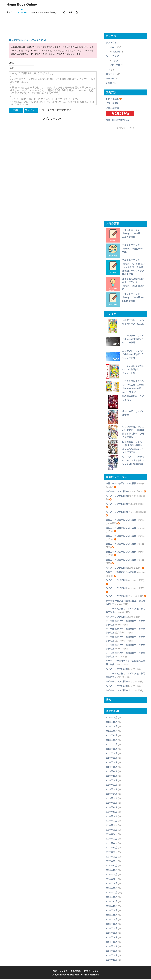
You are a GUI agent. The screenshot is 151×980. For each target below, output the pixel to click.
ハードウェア (112, 57)
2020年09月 (112, 759)
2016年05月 (112, 884)
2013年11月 (112, 960)
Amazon (110, 79)
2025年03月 (112, 727)
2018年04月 (112, 835)
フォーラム (23, 13)
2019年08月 (112, 781)
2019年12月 (112, 772)
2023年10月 (112, 736)
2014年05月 (112, 942)
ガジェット (111, 75)
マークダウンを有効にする (55, 111)
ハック (115, 61)
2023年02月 (112, 745)
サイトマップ (91, 971)
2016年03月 (112, 889)
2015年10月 (112, 907)
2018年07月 (112, 821)
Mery (114, 48)
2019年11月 (112, 776)
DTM (108, 70)
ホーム (10, 13)
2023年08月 (112, 741)
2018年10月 (112, 812)
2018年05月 (112, 830)
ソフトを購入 (112, 104)
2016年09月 (112, 875)
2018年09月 (112, 817)
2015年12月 (112, 902)
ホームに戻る (60, 971)
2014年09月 (112, 938)
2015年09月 (112, 911)
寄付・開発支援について (118, 121)
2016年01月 (112, 898)
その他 (109, 84)
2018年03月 (112, 839)
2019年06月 (112, 790)
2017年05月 (112, 862)
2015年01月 (112, 934)
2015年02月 (112, 929)
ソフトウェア (112, 43)
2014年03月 (112, 951)
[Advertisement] (75, 25)
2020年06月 (112, 763)
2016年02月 (112, 893)
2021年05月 (112, 754)
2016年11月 (112, 871)
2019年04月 (112, 794)
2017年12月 (112, 844)
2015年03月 (112, 924)
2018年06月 (112, 826)
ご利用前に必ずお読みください (27, 41)
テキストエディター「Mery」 (47, 13)
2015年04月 (112, 920)
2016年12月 (112, 866)
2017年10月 (112, 848)
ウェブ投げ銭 (112, 108)
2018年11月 (112, 808)
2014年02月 (112, 956)
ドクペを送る (112, 99)
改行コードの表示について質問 (121, 484)
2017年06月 (112, 857)
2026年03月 (112, 718)
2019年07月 (112, 785)
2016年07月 (112, 880)
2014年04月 (112, 947)
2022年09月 (112, 749)
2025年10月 (112, 723)
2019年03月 (112, 799)
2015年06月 (112, 916)
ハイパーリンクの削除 (117, 492)
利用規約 (76, 971)
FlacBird (116, 52)
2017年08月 (112, 853)
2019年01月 (112, 803)
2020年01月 (112, 767)
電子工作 (116, 66)
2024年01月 (112, 732)
